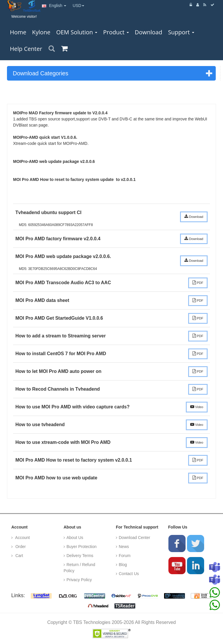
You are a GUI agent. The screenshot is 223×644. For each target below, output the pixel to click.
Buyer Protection (82, 547)
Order (20, 547)
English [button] (54, 6)
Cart (19, 556)
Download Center (134, 538)
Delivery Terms (80, 556)
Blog (123, 565)
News (124, 547)
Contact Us (129, 574)
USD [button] (78, 6)
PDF (198, 282)
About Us (75, 538)
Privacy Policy (79, 580)
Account (22, 538)
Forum (125, 556)
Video (197, 407)
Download (194, 216)
